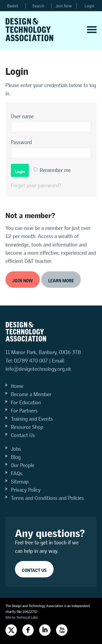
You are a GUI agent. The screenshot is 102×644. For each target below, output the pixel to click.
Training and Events (32, 419)
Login (89, 6)
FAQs (17, 474)
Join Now (64, 6)
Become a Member (31, 394)
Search (38, 6)
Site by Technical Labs (21, 617)
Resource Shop (27, 427)
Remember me (55, 170)
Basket (13, 6)
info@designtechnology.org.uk (38, 369)
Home (17, 386)
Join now (23, 280)
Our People (23, 465)
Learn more (61, 280)
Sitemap (20, 482)
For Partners (24, 411)
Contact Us (23, 435)
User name (22, 116)
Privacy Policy (26, 490)
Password (21, 142)
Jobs (16, 449)
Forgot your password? (36, 186)
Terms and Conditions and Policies (47, 498)
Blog (16, 457)
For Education (26, 403)
